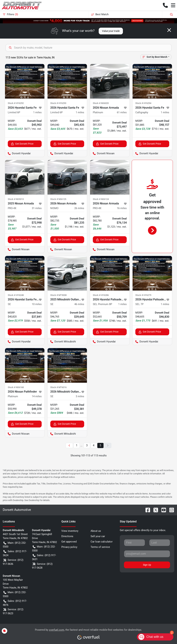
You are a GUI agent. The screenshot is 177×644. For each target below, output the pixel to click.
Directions (67, 536)
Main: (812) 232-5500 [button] (14, 545)
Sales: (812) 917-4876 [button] (15, 603)
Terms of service (100, 547)
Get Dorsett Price (22, 144)
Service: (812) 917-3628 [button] (42, 566)
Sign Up (147, 565)
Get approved (69, 542)
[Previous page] (69, 446)
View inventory (70, 531)
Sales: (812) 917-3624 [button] (15, 553)
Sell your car (98, 536)
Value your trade (111, 31)
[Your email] (147, 554)
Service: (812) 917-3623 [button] (13, 611)
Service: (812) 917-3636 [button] (13, 562)
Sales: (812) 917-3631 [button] (44, 557)
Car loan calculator (102, 542)
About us (96, 531)
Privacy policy (69, 547)
